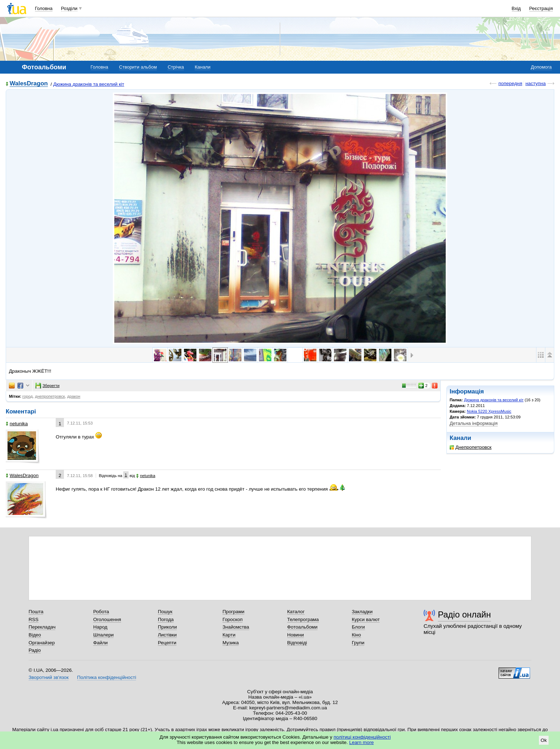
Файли (101, 643)
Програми (233, 612)
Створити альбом (138, 67)
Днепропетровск (471, 447)
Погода (166, 619)
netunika (17, 424)
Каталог (296, 612)
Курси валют (366, 619)
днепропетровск (50, 396)
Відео (35, 635)
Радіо (35, 650)
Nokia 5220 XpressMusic (489, 411)
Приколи (167, 627)
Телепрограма (303, 619)
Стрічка (176, 67)
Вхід (516, 8)
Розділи (69, 8)
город (28, 396)
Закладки (362, 612)
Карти (229, 635)
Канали (202, 67)
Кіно (356, 635)
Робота (101, 612)
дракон (74, 396)
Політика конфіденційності (107, 677)
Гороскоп (232, 619)
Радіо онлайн (464, 614)
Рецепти (167, 643)
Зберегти (47, 386)
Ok (544, 740)
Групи (358, 643)
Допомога (541, 67)
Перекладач (42, 627)
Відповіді (297, 643)
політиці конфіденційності (362, 737)
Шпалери (103, 635)
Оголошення (107, 619)
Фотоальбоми (302, 627)
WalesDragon (29, 84)
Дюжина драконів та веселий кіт (89, 84)
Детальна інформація (474, 423)
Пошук (165, 612)
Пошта (36, 612)
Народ (100, 627)
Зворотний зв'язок (49, 677)
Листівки (167, 635)
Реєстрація (541, 8)
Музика (231, 643)
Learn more (362, 742)
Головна (44, 8)
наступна (536, 83)
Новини (296, 635)
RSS (34, 619)
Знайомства (236, 627)
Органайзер (42, 643)
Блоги (358, 627)
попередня (510, 83)
